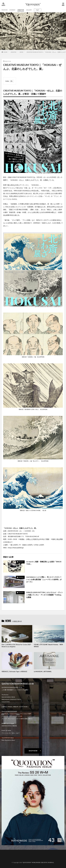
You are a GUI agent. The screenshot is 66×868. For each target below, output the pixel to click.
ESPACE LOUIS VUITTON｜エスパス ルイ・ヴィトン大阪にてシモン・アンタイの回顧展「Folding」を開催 (45, 595)
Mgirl (37, 10)
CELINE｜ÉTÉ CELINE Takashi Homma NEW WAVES (48, 646)
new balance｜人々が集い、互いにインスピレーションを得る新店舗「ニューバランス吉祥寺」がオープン (44, 579)
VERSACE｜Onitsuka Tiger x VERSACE (14, 672)
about (5, 855)
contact (6, 856)
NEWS (21, 52)
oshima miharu (8, 857)
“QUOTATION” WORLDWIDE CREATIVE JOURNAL (38, 862)
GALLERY (29, 10)
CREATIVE (21, 10)
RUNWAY (12, 10)
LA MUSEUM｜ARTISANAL (43, 672)
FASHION (4, 10)
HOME (5, 52)
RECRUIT (6, 859)
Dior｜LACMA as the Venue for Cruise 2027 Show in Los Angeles (16, 646)
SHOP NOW (33, 751)
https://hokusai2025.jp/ (16, 548)
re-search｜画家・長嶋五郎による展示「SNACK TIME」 (44, 563)
